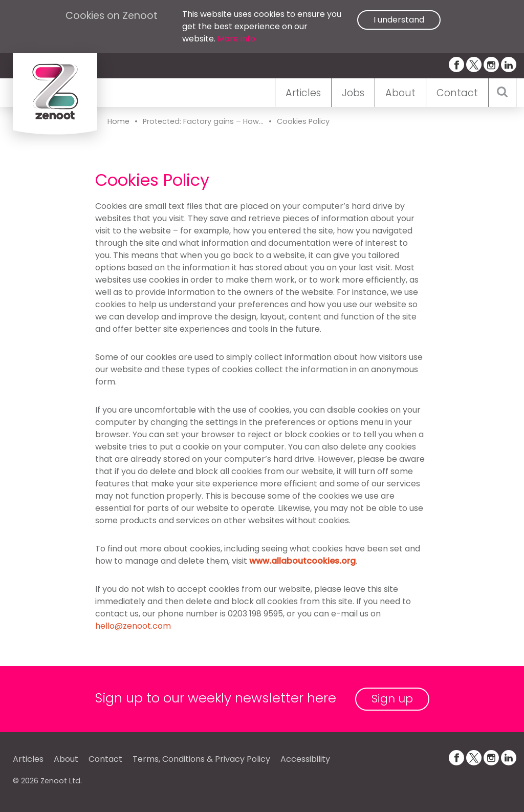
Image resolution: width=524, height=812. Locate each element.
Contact (457, 93)
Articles (303, 93)
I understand (399, 20)
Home (118, 121)
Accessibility (305, 759)
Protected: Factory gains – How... (203, 121)
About (400, 93)
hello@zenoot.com (133, 626)
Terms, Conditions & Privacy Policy (201, 759)
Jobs (353, 93)
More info (236, 39)
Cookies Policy (303, 121)
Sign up (392, 699)
